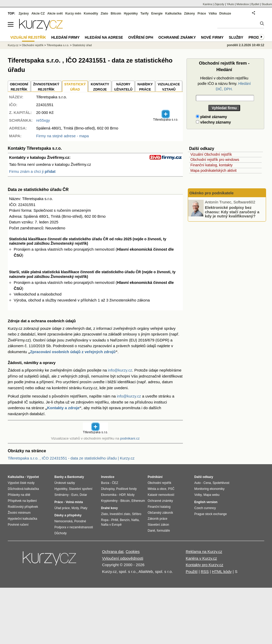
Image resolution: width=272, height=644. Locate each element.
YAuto (230, 4)
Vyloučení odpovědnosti (123, 558)
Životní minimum (19, 513)
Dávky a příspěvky (68, 515)
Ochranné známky (177, 37)
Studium (267, 4)
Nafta (135, 520)
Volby (198, 495)
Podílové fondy (126, 489)
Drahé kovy (109, 508)
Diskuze (225, 13)
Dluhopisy (108, 489)
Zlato (105, 13)
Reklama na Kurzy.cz (204, 551)
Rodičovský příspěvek (23, 507)
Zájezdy (219, 4)
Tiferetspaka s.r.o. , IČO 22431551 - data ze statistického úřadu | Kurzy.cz (71, 458)
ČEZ (115, 483)
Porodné (80, 521)
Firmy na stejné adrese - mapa (62, 136)
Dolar (83, 495)
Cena (207, 483)
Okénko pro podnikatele (212, 193)
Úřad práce (62, 508)
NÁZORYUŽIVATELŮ (123, 87)
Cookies (133, 551)
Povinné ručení (18, 525)
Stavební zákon (158, 525)
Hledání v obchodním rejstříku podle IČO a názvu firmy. (224, 84)
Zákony (189, 13)
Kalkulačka (173, 13)
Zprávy (24, 13)
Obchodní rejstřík (33, 45)
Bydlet (255, 4)
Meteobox (243, 4)
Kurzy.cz (13, 45)
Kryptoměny (109, 501)
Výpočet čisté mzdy (21, 483)
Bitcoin (116, 13)
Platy (84, 508)
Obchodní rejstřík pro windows (215, 160)
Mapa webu (211, 495)
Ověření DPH (141, 37)
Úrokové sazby (65, 483)
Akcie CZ (38, 13)
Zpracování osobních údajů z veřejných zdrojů (73, 352)
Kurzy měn (73, 13)
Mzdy (75, 508)
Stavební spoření (81, 489)
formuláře (163, 531)
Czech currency (205, 508)
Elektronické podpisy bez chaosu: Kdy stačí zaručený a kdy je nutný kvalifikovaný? (232, 212)
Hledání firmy (66, 37)
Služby (236, 37)
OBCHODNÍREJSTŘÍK (19, 87)
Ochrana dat (113, 551)
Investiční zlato (120, 514)
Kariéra (207, 4)
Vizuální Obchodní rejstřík (211, 154)
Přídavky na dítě (19, 495)
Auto (198, 483)
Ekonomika (109, 495)
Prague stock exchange (210, 514)
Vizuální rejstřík (28, 37)
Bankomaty (76, 477)
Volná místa (74, 502)
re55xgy (43, 120)
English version (206, 502)
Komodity (91, 13)
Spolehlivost (221, 483)
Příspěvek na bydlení (22, 501)
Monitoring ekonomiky (209, 489)
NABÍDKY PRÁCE (145, 87)
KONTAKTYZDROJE (100, 87)
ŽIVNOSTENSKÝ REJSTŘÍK (46, 87)
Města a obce (157, 489)
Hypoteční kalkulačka (22, 519)
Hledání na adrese (104, 37)
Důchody (60, 533)
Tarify (145, 13)
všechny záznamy (213, 122)
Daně (151, 531)
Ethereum (138, 501)
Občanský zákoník (160, 513)
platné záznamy (211, 117)
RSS (205, 571)
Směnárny (62, 495)
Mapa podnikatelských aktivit (213, 170)
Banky (59, 477)
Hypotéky (131, 13)
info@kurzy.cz (120, 370)
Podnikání (155, 477)
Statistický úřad (82, 45)
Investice (108, 477)
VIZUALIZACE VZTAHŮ (169, 87)
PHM (115, 520)
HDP (122, 495)
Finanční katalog (159, 507)
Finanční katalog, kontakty (212, 165)
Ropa (105, 520)
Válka (213, 13)
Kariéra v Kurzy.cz (201, 558)
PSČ (171, 489)
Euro (74, 495)
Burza (105, 483)
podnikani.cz (130, 438)
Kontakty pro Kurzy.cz (205, 565)
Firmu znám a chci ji (32, 171)
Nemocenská (63, 521)
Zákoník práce (158, 519)
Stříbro (137, 514)
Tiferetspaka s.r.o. (58, 45)
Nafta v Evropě (111, 525)
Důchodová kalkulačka (23, 489)
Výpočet (33, 477)
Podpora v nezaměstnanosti (74, 527)
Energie (157, 13)
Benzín (125, 520)
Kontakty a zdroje (63, 408)
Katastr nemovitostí (161, 495)
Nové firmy (212, 37)
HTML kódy (222, 571)
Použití (192, 571)
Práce (202, 13)
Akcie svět (55, 13)
